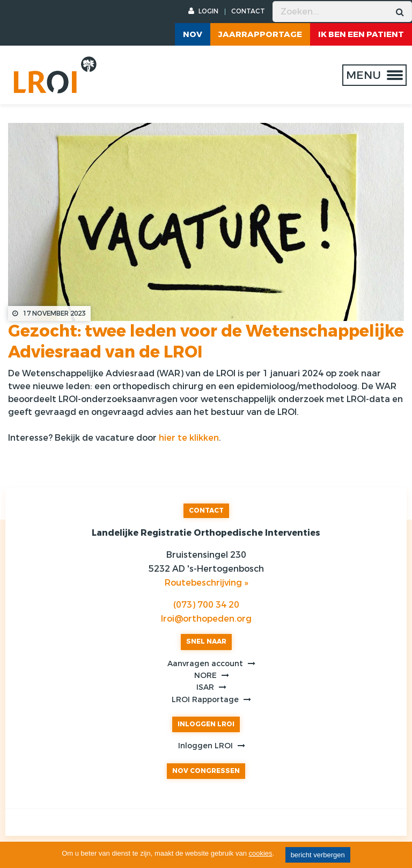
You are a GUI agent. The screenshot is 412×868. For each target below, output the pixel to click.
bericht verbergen (318, 855)
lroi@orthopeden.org (206, 619)
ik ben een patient (361, 34)
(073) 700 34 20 (206, 605)
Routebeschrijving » (206, 583)
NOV (193, 34)
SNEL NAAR (206, 641)
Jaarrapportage (260, 34)
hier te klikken (189, 438)
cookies (261, 853)
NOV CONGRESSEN (206, 771)
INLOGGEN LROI (206, 724)
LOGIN (203, 11)
